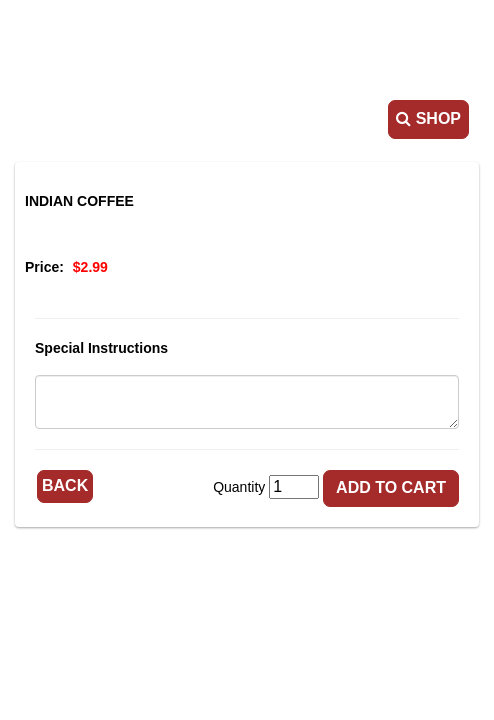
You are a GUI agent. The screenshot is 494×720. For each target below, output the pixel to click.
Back (65, 485)
